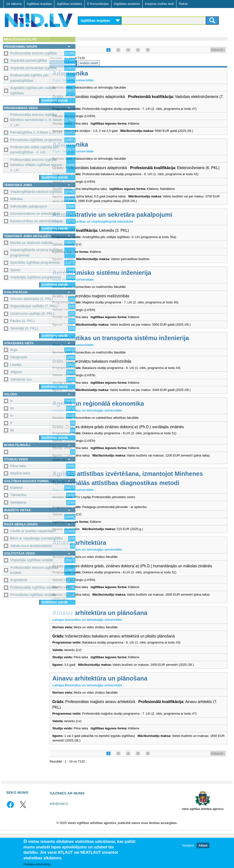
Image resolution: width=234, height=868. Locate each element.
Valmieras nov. (21, 379)
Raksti (183, 4)
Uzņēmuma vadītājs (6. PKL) (32, 314)
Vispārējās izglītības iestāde (32, 560)
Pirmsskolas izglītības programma (36, 140)
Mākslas (16, 199)
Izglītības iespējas (39, 4)
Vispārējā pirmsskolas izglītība (33, 68)
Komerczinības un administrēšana (36, 221)
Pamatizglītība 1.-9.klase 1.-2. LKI (36, 132)
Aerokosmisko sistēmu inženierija (131, 288)
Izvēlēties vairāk (55, 100)
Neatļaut (188, 846)
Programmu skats (93, 63)
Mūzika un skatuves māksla (31, 243)
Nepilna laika (20, 473)
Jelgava (16, 372)
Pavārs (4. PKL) (22, 321)
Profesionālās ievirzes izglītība (33, 53)
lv (11, 401)
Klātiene (16, 488)
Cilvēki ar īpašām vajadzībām (33, 531)
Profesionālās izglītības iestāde (34, 587)
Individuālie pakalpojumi (29, 206)
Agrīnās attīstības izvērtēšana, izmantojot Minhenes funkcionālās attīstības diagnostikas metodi (150, 498)
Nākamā (217, 50)
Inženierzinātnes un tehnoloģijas (35, 214)
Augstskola (19, 580)
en (12, 408)
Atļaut (203, 846)
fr (11, 423)
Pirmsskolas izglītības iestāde (33, 595)
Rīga (14, 350)
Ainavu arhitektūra (109, 567)
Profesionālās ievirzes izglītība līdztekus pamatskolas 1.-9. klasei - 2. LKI (37, 120)
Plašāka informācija (37, 864)
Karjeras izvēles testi (159, 4)
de (12, 430)
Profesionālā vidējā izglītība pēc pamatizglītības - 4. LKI (34, 150)
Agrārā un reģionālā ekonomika (128, 419)
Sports (15, 270)
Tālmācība (18, 495)
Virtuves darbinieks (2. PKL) (32, 299)
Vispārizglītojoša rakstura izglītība (36, 192)
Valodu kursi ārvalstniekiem (31, 546)
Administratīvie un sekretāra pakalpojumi (142, 230)
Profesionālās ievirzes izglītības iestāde (34, 570)
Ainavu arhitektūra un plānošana (129, 643)
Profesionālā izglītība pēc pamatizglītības (29, 78)
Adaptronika (100, 73)
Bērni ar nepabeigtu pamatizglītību (37, 538)
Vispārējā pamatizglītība (29, 60)
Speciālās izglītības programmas (35, 262)
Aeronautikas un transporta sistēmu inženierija (150, 353)
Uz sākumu (14, 4)
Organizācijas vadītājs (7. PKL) (34, 306)
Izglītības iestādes (69, 4)
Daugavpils (19, 357)
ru (12, 415)
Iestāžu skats (119, 63)
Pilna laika (18, 466)
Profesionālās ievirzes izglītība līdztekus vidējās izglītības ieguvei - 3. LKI (37, 165)
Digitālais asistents (127, 4)
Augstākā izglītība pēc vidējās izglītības (33, 90)
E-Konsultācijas (98, 4)
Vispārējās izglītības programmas (36, 277)
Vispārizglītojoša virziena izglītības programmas (36, 252)
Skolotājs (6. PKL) (24, 328)
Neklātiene (18, 502)
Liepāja (16, 365)
